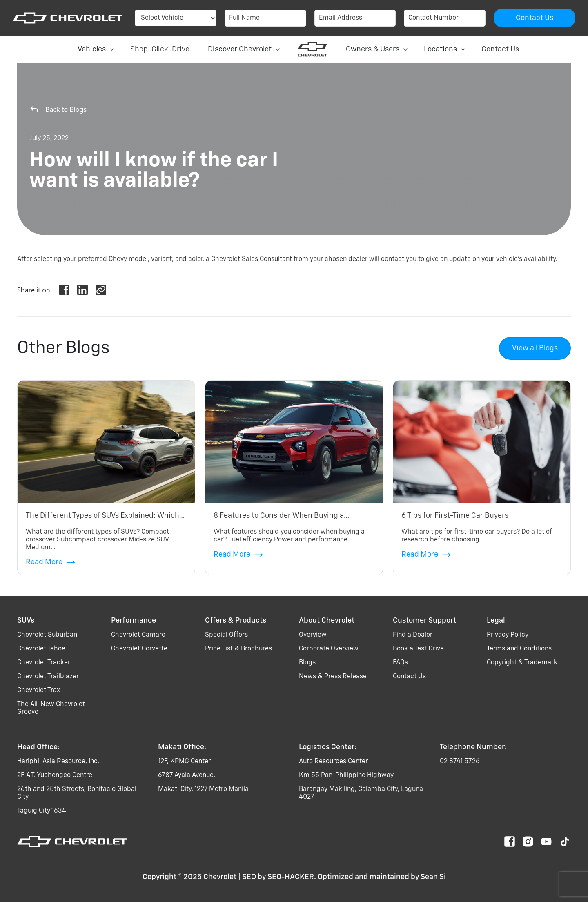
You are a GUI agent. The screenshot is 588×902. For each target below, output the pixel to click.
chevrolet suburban (47, 635)
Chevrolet (220, 877)
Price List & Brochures (238, 649)
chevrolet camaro (138, 635)
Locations (444, 49)
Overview (313, 635)
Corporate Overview (329, 649)
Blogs (307, 663)
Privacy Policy (508, 635)
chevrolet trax (39, 690)
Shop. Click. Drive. (161, 49)
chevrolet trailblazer (48, 677)
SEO (249, 877)
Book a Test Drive (418, 649)
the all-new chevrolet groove (51, 708)
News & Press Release (333, 677)
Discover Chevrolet (244, 49)
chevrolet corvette (139, 649)
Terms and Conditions (519, 649)
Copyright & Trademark (522, 663)
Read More (50, 562)
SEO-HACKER (291, 877)
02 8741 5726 (460, 762)
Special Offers (226, 635)
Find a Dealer (413, 635)
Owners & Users (377, 49)
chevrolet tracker (44, 663)
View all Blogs (535, 348)
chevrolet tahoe (41, 649)
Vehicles (96, 49)
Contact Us (500, 49)
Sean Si (433, 877)
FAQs (400, 663)
